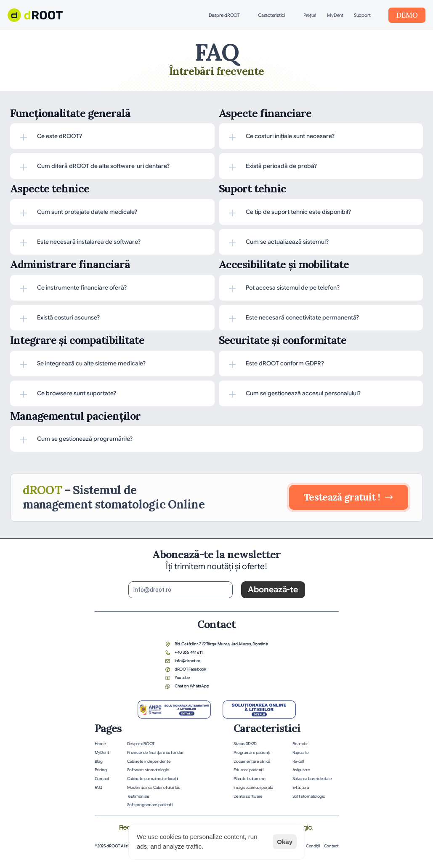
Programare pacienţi (252, 753)
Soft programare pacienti (150, 805)
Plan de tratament (250, 779)
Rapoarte (301, 753)
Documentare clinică (252, 761)
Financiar (300, 744)
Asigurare (301, 770)
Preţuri (310, 15)
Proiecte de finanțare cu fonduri (156, 753)
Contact (102, 779)
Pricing (101, 770)
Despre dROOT (141, 744)
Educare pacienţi (248, 770)
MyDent (335, 15)
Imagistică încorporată (254, 788)
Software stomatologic (148, 770)
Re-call (298, 761)
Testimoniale (138, 796)
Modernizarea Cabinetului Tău (154, 788)
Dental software (248, 796)
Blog (99, 761)
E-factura (301, 788)
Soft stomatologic (309, 796)
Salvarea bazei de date (312, 779)
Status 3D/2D (245, 744)
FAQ (98, 788)
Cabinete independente (149, 761)
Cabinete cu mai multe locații (153, 779)
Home (100, 744)
